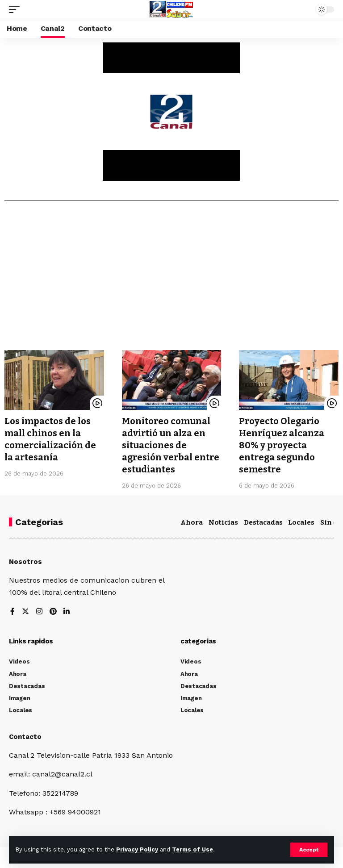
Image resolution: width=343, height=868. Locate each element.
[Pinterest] (53, 610)
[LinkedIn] (67, 610)
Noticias (223, 520)
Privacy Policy (137, 849)
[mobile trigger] (17, 9)
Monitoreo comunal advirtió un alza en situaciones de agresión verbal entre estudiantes (171, 444)
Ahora (192, 520)
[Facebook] (13, 610)
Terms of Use (192, 849)
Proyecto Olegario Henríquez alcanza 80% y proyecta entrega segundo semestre (282, 444)
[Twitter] (25, 610)
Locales (301, 520)
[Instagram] (39, 610)
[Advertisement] (171, 279)
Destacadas (263, 520)
